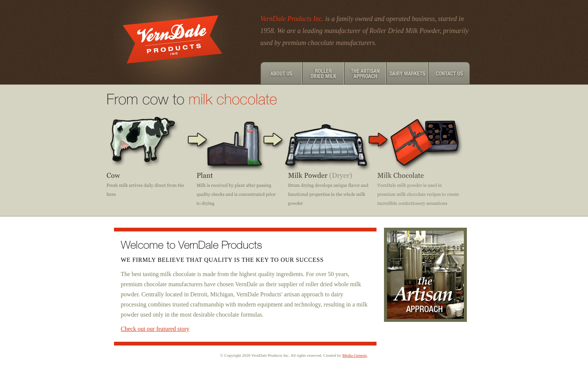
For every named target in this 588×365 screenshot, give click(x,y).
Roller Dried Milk (323, 73)
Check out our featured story (155, 329)
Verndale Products (174, 42)
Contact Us (449, 73)
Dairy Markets (407, 73)
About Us (281, 73)
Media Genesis (355, 355)
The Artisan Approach (365, 73)
